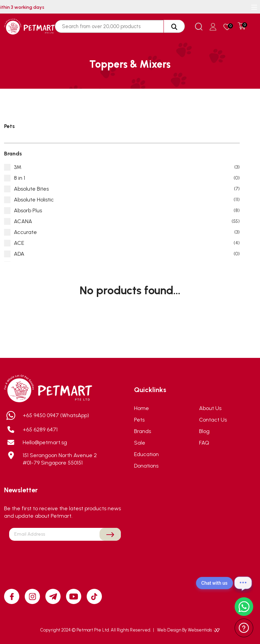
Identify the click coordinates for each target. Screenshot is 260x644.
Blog (204, 431)
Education (146, 454)
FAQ (204, 443)
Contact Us (213, 420)
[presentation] (65, 557)
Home (142, 408)
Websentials (204, 630)
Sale (140, 443)
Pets (139, 420)
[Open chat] (243, 583)
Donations (146, 466)
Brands (143, 431)
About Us (210, 408)
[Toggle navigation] (254, 7)
